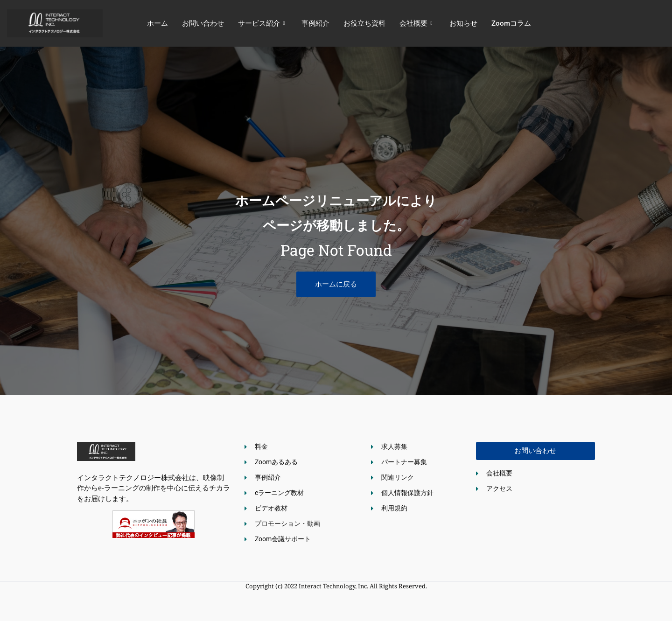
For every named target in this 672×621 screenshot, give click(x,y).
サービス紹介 (261, 23)
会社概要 (416, 23)
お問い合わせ (203, 23)
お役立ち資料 (364, 23)
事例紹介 (315, 23)
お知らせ (463, 23)
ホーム (157, 23)
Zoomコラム (511, 23)
